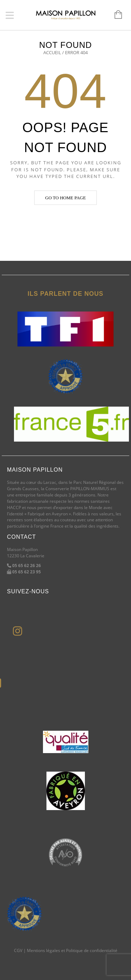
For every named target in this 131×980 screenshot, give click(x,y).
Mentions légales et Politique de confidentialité (72, 950)
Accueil (52, 52)
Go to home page (65, 198)
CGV (18, 950)
